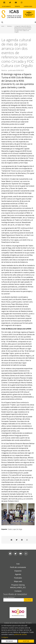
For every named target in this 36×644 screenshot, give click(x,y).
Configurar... (5, 637)
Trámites (17, 6)
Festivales (18, 578)
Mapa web (18, 581)
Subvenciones (28, 6)
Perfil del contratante (18, 567)
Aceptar (26, 641)
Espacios (18, 571)
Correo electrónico (9, 597)
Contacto (18, 591)
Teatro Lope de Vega (15, 529)
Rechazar (9, 641)
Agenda (18, 574)
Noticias (9, 26)
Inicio (3, 26)
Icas (18, 564)
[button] (35, 22)
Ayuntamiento (6, 6)
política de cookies (20, 634)
